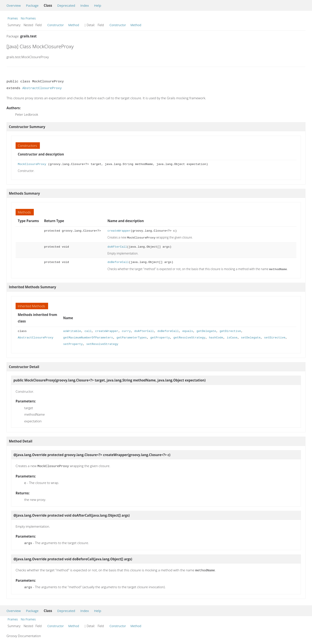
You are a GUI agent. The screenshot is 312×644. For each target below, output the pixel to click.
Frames (13, 18)
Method (74, 25)
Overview (14, 5)
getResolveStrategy (189, 337)
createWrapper (119, 231)
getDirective (230, 330)
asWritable (72, 330)
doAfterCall (117, 246)
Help (98, 5)
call (88, 330)
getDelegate (206, 330)
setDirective (275, 337)
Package (32, 5)
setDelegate (251, 337)
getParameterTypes (132, 337)
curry (126, 330)
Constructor (56, 25)
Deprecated (66, 5)
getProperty (160, 337)
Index (85, 5)
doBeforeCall (118, 262)
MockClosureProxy (32, 164)
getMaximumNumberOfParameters (88, 337)
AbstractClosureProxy (42, 88)
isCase (232, 337)
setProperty (73, 343)
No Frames (28, 18)
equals (188, 330)
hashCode (216, 337)
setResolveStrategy (102, 343)
